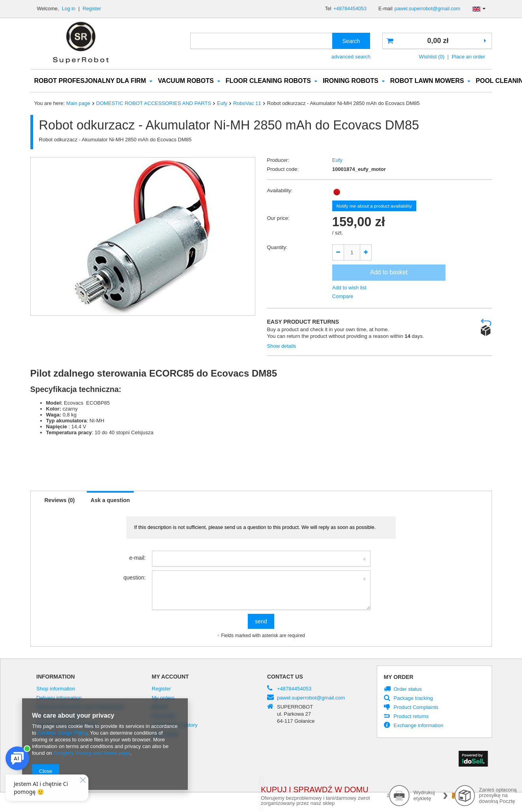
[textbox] (261, 41)
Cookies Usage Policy (62, 733)
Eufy (222, 104)
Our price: (278, 218)
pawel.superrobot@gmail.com (428, 9)
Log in (69, 9)
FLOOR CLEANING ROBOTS (268, 81)
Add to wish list (349, 288)
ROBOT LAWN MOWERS (427, 81)
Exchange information (419, 726)
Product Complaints (416, 708)
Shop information (56, 689)
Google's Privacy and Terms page (92, 753)
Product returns (411, 717)
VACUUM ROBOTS (186, 81)
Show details (282, 346)
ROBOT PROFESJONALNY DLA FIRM (90, 81)
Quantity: (277, 248)
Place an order (469, 57)
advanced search (351, 57)
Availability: (280, 191)
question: (135, 578)
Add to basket (389, 273)
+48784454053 (350, 9)
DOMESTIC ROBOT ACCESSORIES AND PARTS (154, 104)
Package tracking (413, 699)
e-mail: (137, 558)
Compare (343, 297)
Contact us (285, 677)
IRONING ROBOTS (351, 81)
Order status (408, 690)
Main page (78, 104)
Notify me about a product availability (374, 206)
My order (399, 677)
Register (92, 9)
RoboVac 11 (247, 104)
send (261, 622)
